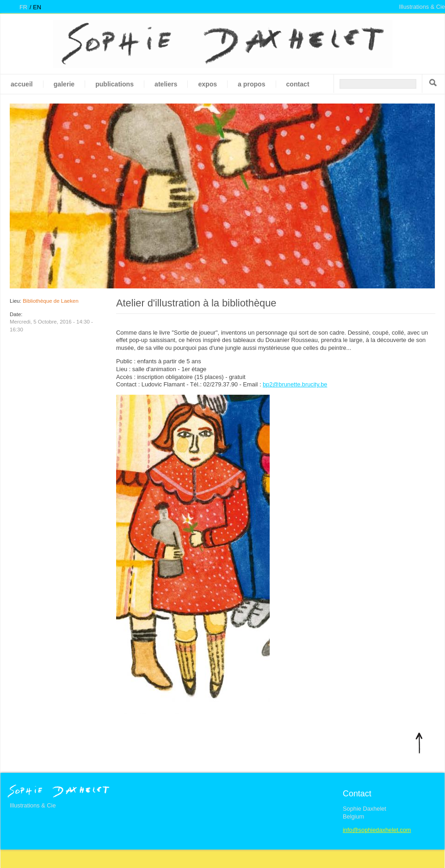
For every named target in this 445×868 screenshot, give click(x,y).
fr (23, 7)
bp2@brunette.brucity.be (295, 384)
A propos (251, 84)
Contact (298, 84)
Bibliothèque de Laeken (50, 301)
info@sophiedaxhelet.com (377, 830)
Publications (114, 84)
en (37, 7)
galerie (64, 84)
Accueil (22, 84)
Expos (207, 84)
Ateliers (166, 84)
